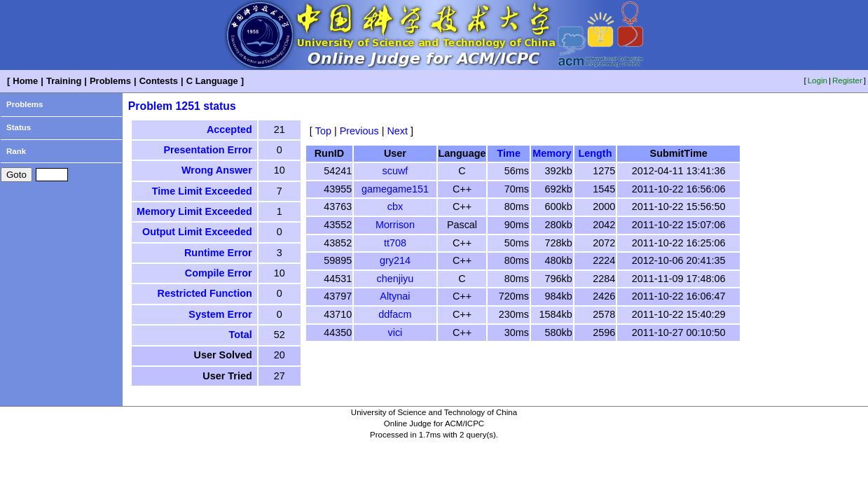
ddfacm (395, 314)
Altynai (395, 296)
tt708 (395, 243)
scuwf (395, 171)
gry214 (395, 260)
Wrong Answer (217, 170)
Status (19, 127)
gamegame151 (395, 189)
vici (395, 332)
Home (25, 81)
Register (847, 80)
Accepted (229, 129)
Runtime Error (218, 253)
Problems (110, 81)
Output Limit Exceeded (197, 232)
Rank (16, 151)
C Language (212, 81)
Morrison (395, 225)
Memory (552, 153)
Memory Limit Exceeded (194, 211)
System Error (220, 314)
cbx (395, 206)
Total (240, 335)
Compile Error (219, 273)
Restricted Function (205, 293)
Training (64, 81)
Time (509, 153)
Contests (159, 81)
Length (595, 153)
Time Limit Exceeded (202, 191)
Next (397, 131)
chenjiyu (395, 279)
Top (323, 131)
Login (818, 80)
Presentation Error (207, 150)
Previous (359, 131)
